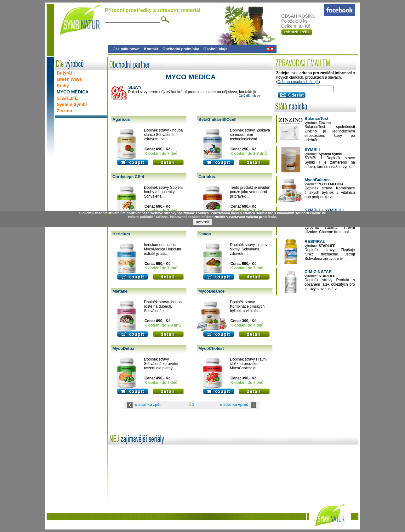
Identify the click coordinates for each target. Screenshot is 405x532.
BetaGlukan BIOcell (217, 119)
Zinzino (64, 111)
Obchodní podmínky (181, 49)
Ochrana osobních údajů (298, 82)
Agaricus (121, 119)
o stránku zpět (148, 405)
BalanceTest (317, 118)
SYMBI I (312, 150)
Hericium (121, 234)
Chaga (205, 234)
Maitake (120, 291)
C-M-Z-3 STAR (318, 272)
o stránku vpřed (234, 405)
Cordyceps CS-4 (128, 177)
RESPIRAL (315, 241)
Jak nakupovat (126, 49)
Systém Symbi (72, 104)
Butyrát (64, 73)
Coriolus (207, 177)
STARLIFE (67, 98)
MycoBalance (211, 291)
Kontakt (151, 49)
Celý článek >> (250, 96)
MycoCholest (211, 348)
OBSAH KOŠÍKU (302, 16)
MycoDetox (123, 348)
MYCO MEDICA (73, 92)
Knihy (63, 86)
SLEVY (135, 87)
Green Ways (69, 79)
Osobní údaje (215, 49)
